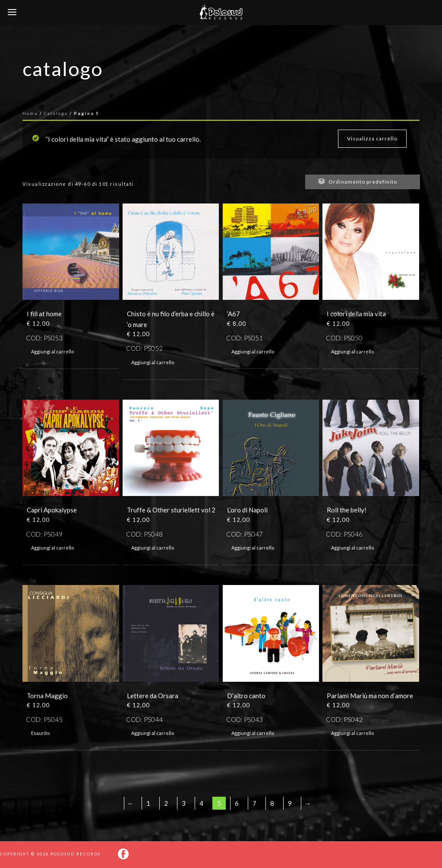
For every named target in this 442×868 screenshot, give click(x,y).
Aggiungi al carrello (52, 351)
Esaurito (40, 733)
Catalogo (56, 113)
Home (30, 113)
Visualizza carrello (372, 138)
